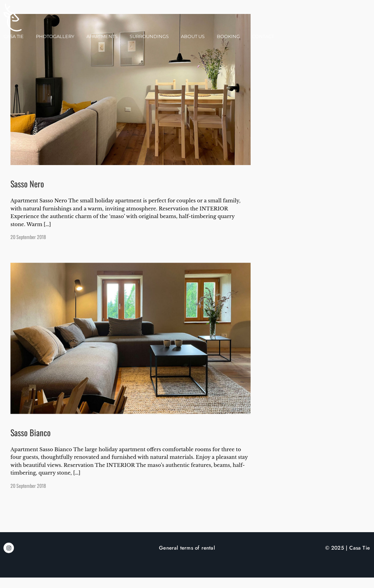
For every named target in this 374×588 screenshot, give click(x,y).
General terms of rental (187, 558)
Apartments (102, 36)
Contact (263, 36)
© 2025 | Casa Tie (348, 558)
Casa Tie (14, 36)
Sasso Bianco (30, 443)
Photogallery (55, 36)
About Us (193, 36)
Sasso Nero (27, 194)
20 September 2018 (28, 247)
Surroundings (149, 36)
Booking (228, 36)
